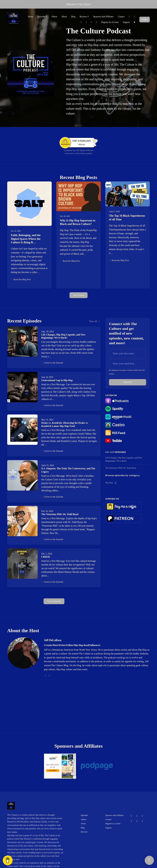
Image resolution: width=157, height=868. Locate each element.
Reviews (83, 17)
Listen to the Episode (52, 363)
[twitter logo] (46, 675)
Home (31, 17)
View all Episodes (54, 601)
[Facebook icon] (131, 816)
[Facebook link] (129, 17)
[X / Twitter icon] (137, 816)
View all (95, 321)
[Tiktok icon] (142, 816)
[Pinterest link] (86, 22)
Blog (73, 17)
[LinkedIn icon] (142, 821)
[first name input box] (128, 354)
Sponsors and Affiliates (103, 17)
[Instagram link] (91, 22)
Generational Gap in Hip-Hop (57, 380)
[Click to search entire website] (134, 22)
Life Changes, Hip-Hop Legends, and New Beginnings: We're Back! (124, 459)
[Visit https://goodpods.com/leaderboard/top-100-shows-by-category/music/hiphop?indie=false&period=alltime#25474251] (78, 143)
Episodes (41, 17)
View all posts (78, 295)
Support (126, 22)
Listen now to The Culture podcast (78, 153)
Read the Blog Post (21, 280)
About (64, 17)
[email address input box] (128, 364)
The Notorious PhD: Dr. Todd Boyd (60, 514)
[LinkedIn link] (97, 22)
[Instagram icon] (137, 821)
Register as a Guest (110, 22)
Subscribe (127, 382)
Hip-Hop (110, 452)
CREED (46, 557)
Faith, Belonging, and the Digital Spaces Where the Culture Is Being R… (26, 239)
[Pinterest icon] (131, 821)
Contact (121, 17)
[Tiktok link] (81, 22)
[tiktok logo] (49, 675)
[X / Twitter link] (134, 17)
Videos (54, 17)
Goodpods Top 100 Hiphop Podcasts (78, 150)
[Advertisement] (97, 700)
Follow (145, 20)
